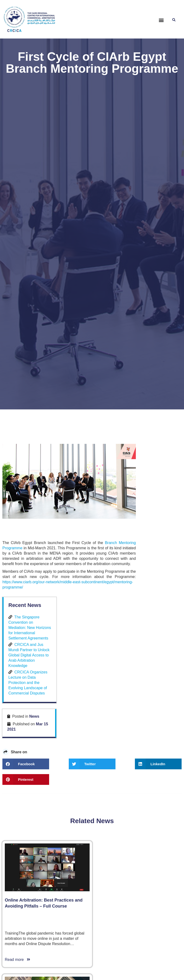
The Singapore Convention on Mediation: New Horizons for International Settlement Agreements (158, 485)
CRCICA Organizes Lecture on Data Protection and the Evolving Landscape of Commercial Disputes (159, 556)
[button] (161, 20)
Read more (17, 844)
